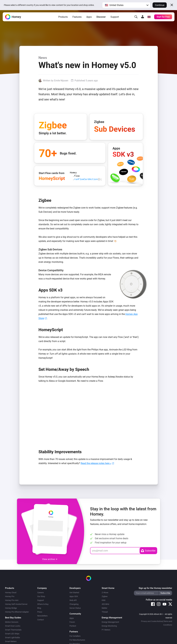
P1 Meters (106, 630)
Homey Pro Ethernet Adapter (17, 612)
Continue (160, 5)
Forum (72, 622)
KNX (104, 600)
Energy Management (110, 622)
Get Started (74, 593)
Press (40, 612)
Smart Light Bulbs (13, 638)
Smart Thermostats (13, 630)
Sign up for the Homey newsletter (155, 588)
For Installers (75, 636)
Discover (101, 17)
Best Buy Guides (13, 618)
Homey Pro (10, 596)
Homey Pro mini (12, 600)
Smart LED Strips (12, 634)
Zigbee (105, 596)
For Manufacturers (77, 640)
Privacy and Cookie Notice (152, 621)
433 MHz (105, 604)
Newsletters (42, 616)
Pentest (73, 626)
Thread (105, 612)
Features (77, 17)
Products (63, 17)
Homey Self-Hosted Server (16, 604)
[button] (126, 5)
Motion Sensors (12, 622)
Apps (89, 17)
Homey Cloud (11, 593)
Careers (41, 593)
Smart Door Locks (13, 626)
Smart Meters (11, 641)
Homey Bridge (11, 608)
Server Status (75, 608)
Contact (41, 620)
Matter (104, 608)
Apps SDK (74, 596)
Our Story (41, 596)
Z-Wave (105, 593)
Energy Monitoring (109, 626)
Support (115, 17)
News (43, 58)
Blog (39, 608)
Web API (73, 600)
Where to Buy (43, 604)
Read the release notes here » (96, 463)
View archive (50, 559)
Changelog (74, 604)
